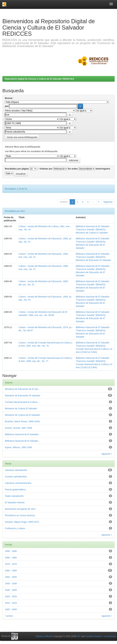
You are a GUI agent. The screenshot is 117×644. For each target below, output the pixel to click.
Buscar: (9, 98)
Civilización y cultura (15, 528)
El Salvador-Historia (15, 502)
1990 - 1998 (11, 551)
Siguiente (108, 202)
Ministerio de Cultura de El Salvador (22, 415)
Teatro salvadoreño (14, 496)
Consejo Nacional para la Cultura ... (22, 402)
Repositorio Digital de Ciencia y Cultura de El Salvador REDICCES (39, 79)
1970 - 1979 (11, 564)
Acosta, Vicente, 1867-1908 (18, 428)
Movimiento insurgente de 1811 (20, 509)
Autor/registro (103, 169)
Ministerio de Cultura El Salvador (92, 233)
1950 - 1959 (11, 577)
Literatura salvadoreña (16, 470)
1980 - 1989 (11, 558)
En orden (73, 169)
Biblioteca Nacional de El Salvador (22, 434)
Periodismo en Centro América (20, 515)
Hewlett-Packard (93, 636)
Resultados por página (17, 169)
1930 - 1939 (11, 590)
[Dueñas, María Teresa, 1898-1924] (22, 421)
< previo (9, 616)
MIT (79, 636)
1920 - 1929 (11, 596)
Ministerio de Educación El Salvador (93, 260)
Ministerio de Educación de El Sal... (22, 389)
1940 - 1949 (11, 584)
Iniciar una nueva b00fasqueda (22, 137)
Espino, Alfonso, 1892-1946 (18, 447)
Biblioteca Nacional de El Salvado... (22, 441)
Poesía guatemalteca (15, 490)
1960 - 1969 (11, 571)
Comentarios (110, 636)
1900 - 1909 (11, 609)
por (7, 106)
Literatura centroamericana (18, 483)
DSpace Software (44, 636)
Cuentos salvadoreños (16, 477)
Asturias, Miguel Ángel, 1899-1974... (23, 522)
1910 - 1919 (11, 603)
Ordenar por (46, 169)
